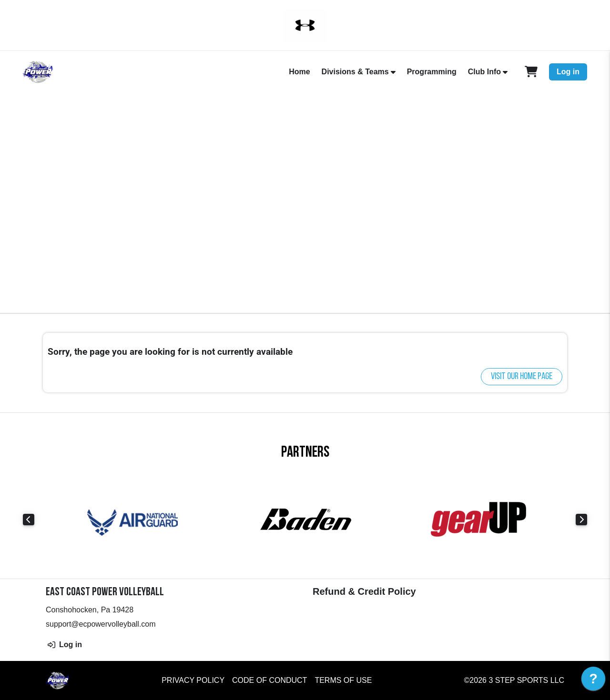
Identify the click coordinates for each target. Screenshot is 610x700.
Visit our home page (522, 377)
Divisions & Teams (355, 72)
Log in (568, 72)
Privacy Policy (193, 680)
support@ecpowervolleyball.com (101, 624)
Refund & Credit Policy (364, 591)
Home (299, 72)
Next (581, 520)
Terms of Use (343, 680)
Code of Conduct (269, 680)
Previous (29, 520)
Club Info (484, 72)
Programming (432, 72)
